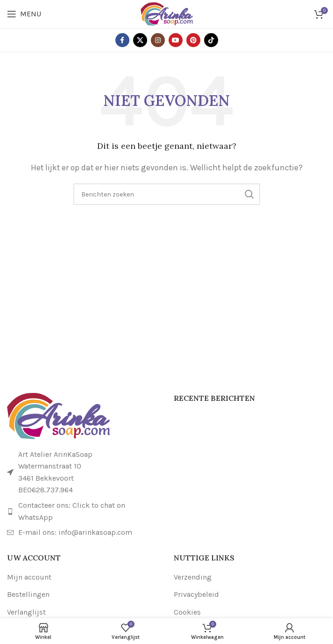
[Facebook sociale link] (122, 40)
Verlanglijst (26, 612)
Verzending (193, 577)
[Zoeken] (167, 194)
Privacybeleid (196, 594)
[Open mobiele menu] (24, 14)
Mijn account (29, 577)
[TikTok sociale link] (211, 40)
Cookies (187, 612)
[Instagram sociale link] (158, 40)
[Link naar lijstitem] (83, 511)
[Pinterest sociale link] (193, 40)
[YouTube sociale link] (176, 40)
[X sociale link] (140, 40)
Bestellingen (28, 594)
